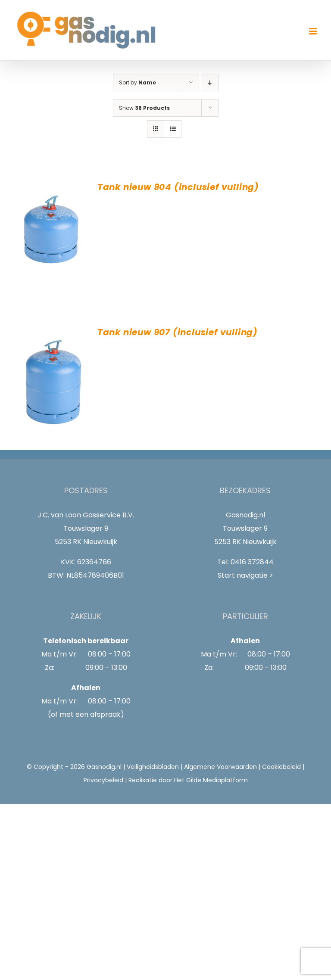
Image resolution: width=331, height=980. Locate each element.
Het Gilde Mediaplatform (211, 780)
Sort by (137, 82)
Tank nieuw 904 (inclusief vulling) (178, 187)
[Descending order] (210, 82)
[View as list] (173, 129)
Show (144, 108)
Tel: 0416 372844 (245, 562)
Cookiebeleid (281, 767)
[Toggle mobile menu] (314, 31)
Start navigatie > (245, 575)
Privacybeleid (103, 780)
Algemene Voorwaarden (220, 767)
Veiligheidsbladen (153, 767)
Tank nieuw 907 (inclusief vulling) (178, 332)
